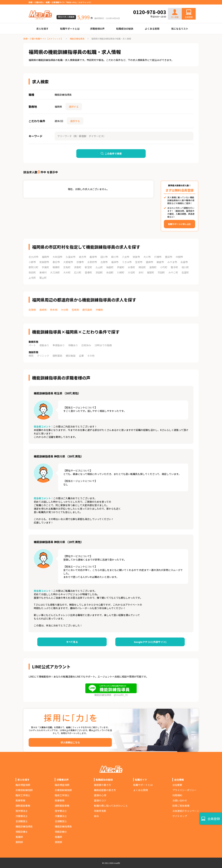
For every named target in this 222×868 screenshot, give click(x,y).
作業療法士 (22, 816)
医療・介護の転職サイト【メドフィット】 (43, 39)
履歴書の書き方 (103, 785)
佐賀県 (32, 310)
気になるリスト (180, 29)
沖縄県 (99, 310)
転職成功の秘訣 (125, 29)
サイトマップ (180, 816)
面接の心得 (100, 795)
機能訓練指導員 (77, 39)
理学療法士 (22, 811)
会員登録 (189, 17)
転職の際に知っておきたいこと (111, 806)
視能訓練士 (22, 832)
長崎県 (43, 310)
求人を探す (42, 29)
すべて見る (72, 642)
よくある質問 (152, 29)
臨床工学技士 (23, 795)
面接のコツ (100, 800)
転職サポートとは (70, 29)
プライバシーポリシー (185, 790)
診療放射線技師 (24, 790)
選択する (74, 107)
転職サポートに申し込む (180, 224)
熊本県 (54, 310)
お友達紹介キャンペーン (186, 811)
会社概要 (177, 785)
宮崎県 (75, 310)
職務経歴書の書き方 (105, 790)
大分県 (65, 310)
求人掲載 (175, 14)
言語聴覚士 (22, 821)
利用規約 (177, 795)
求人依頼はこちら (70, 742)
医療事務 (20, 800)
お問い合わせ (185, 6)
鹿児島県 (87, 310)
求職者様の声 (97, 29)
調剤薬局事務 (23, 806)
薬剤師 (19, 842)
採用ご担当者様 (181, 806)
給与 (96, 816)
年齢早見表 (100, 811)
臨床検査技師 (23, 785)
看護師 (19, 837)
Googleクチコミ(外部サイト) (150, 642)
